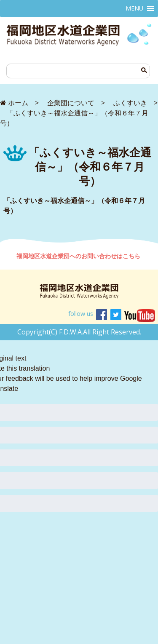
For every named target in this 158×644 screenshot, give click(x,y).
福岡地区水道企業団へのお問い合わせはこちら (79, 256)
